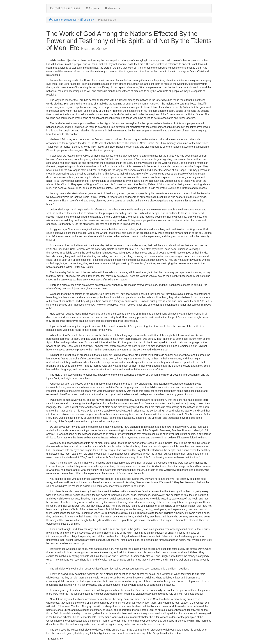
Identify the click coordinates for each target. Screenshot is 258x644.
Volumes (112, 8)
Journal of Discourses (65, 8)
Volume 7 (87, 20)
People (92, 8)
